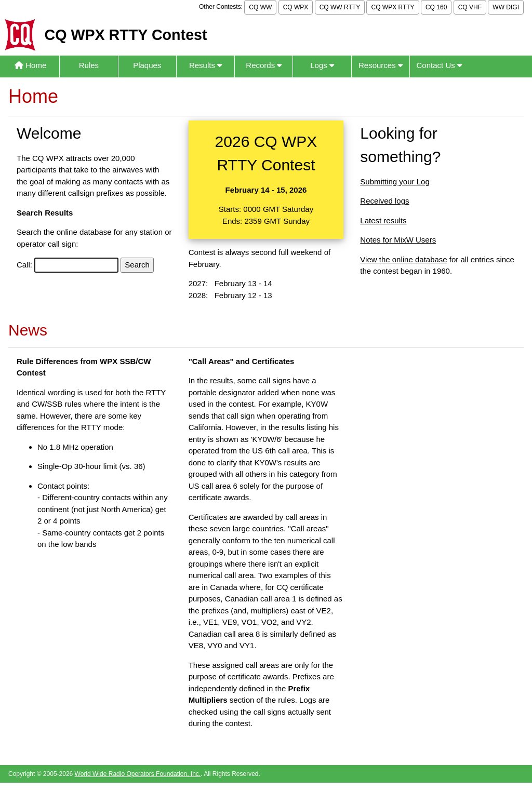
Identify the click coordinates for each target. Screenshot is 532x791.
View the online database (403, 259)
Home (30, 65)
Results (205, 65)
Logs (322, 65)
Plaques (147, 65)
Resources (381, 65)
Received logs (384, 201)
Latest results (383, 220)
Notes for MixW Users (398, 240)
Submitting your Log (395, 182)
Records (264, 65)
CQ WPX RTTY (393, 7)
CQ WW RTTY (340, 7)
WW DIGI (506, 7)
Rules (89, 65)
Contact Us (439, 65)
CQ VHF (470, 7)
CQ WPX (296, 7)
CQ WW (260, 7)
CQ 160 (436, 7)
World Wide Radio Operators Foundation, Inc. (138, 774)
